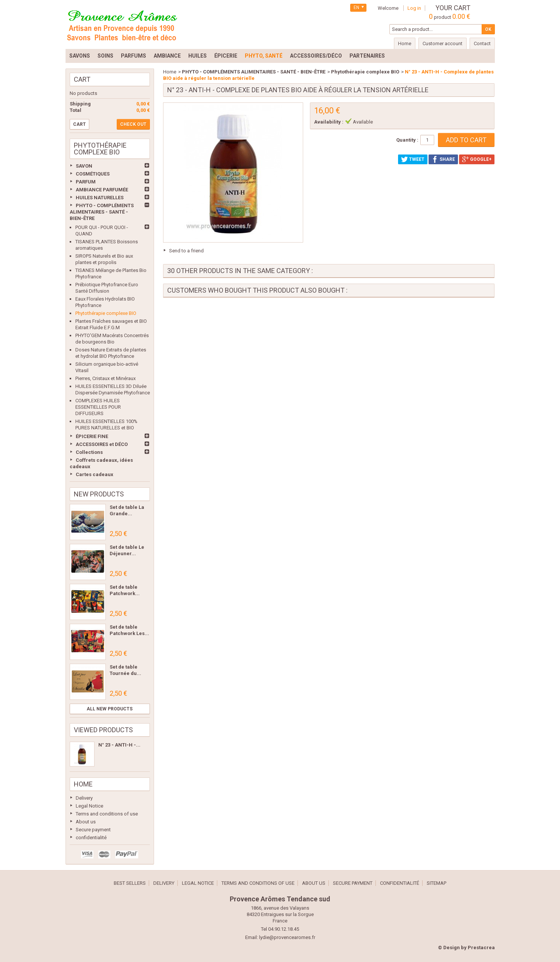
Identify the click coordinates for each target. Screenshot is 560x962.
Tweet (413, 159)
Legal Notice (89, 806)
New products (99, 494)
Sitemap (436, 883)
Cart (82, 79)
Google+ (477, 159)
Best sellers (130, 883)
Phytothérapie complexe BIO (106, 313)
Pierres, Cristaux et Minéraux (105, 378)
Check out (133, 124)
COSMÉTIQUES (93, 174)
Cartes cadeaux (95, 474)
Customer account (443, 44)
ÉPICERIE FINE (92, 436)
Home (83, 784)
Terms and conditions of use (107, 814)
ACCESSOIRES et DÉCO (102, 444)
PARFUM (86, 182)
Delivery (84, 798)
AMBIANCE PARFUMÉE (102, 190)
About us (86, 822)
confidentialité (91, 838)
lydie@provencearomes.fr (287, 937)
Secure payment (93, 830)
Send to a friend (186, 251)
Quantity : (407, 140)
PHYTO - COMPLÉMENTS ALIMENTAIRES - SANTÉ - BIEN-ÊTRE (102, 212)
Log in (414, 8)
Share (443, 159)
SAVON (84, 166)
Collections (89, 452)
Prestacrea (481, 947)
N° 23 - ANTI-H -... (119, 745)
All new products (110, 709)
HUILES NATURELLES (100, 198)
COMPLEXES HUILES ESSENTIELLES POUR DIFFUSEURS (98, 407)
